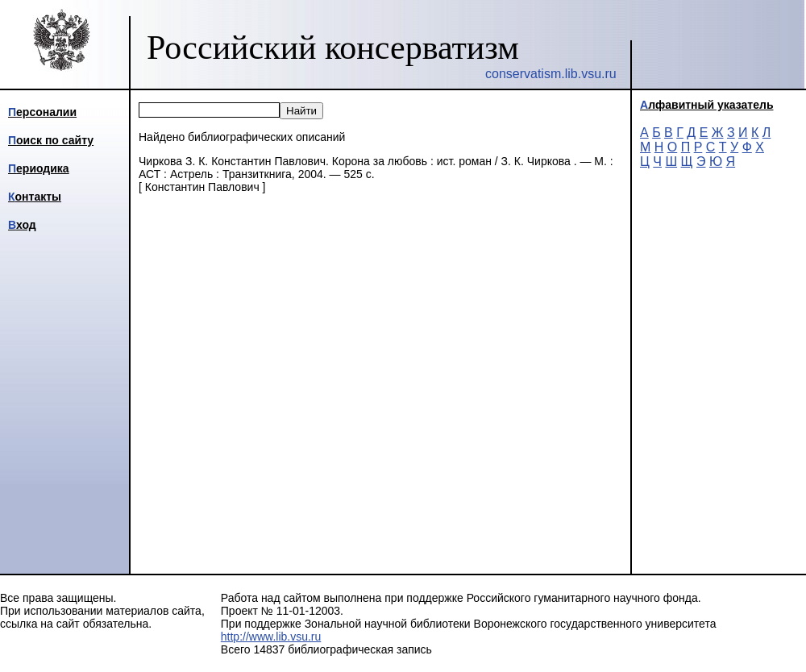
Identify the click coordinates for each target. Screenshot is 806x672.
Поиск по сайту (51, 140)
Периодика (39, 168)
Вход (22, 225)
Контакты (35, 197)
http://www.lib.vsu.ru (271, 637)
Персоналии (42, 112)
